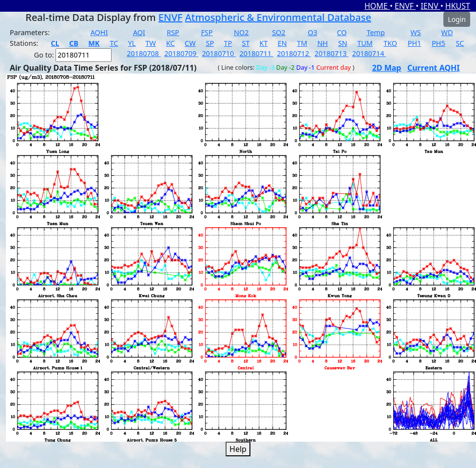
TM (302, 43)
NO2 (241, 32)
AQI (139, 32)
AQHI (99, 32)
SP (210, 43)
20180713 (332, 53)
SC (460, 43)
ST (246, 43)
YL (132, 43)
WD (447, 32)
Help (238, 449)
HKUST (458, 6)
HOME (377, 6)
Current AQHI (434, 68)
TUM (365, 43)
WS (416, 32)
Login (457, 19)
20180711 (256, 53)
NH (323, 43)
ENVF (405, 6)
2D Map (387, 68)
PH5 (438, 43)
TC (114, 43)
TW (151, 43)
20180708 (144, 53)
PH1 (415, 43)
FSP (207, 32)
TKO (390, 43)
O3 (313, 32)
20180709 (181, 53)
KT (264, 43)
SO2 (278, 32)
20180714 (369, 53)
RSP (173, 32)
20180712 (294, 53)
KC (171, 43)
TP (228, 43)
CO (342, 32)
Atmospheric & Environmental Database (278, 17)
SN (343, 43)
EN (282, 43)
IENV (430, 6)
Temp (375, 32)
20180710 (219, 53)
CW (190, 43)
